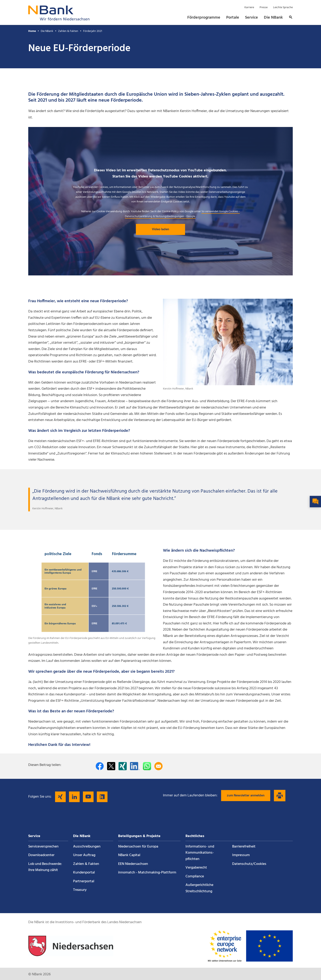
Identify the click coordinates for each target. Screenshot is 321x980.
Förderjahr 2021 (93, 31)
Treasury (80, 890)
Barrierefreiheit (244, 847)
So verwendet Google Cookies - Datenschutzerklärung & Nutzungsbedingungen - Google (182, 214)
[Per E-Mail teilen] (158, 766)
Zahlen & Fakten (68, 31)
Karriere (249, 7)
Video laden (160, 229)
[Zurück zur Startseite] (59, 19)
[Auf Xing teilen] (123, 766)
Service (251, 18)
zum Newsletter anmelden (246, 796)
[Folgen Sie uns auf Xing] (60, 797)
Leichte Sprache (283, 7)
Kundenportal (84, 873)
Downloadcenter (41, 855)
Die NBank (273, 18)
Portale (233, 18)
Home (32, 31)
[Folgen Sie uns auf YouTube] (88, 797)
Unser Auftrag (84, 855)
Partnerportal (84, 881)
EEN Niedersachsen (133, 864)
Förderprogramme (204, 18)
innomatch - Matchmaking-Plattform (147, 873)
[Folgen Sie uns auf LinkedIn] (74, 797)
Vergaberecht (196, 868)
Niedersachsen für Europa (138, 847)
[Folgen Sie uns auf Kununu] (102, 797)
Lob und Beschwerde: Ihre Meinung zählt (45, 867)
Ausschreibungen (87, 847)
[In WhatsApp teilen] (147, 766)
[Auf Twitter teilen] (111, 766)
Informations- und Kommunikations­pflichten (200, 853)
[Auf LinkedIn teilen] (135, 766)
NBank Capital (129, 855)
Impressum (241, 855)
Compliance (195, 876)
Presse (264, 7)
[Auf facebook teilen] (100, 766)
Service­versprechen (43, 847)
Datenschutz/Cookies (249, 864)
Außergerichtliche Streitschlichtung (199, 888)
